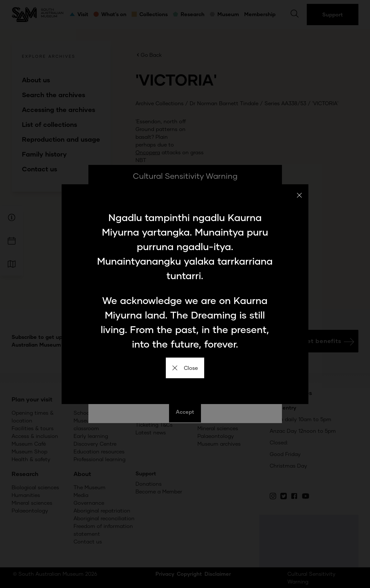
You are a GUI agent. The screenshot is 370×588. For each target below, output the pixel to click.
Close (185, 368)
